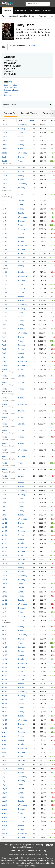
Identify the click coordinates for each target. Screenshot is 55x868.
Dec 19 (4, 137)
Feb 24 (4, 450)
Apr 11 (4, 651)
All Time (39, 845)
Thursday (22, 129)
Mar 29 (4, 596)
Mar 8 (4, 511)
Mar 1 (4, 482)
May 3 (4, 740)
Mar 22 (4, 568)
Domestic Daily (11, 113)
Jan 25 (4, 296)
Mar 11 (4, 523)
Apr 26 (4, 712)
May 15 (5, 789)
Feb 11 (4, 365)
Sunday (21, 141)
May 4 (4, 744)
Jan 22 (4, 284)
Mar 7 (4, 507)
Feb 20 (4, 424)
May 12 (5, 777)
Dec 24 (4, 157)
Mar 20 (4, 559)
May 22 (5, 817)
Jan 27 (4, 305)
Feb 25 (4, 456)
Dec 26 (4, 167)
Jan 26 (4, 300)
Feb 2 (4, 329)
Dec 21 (4, 145)
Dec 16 (4, 125)
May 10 (5, 769)
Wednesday (22, 125)
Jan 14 (4, 249)
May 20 (5, 809)
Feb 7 (4, 349)
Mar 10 (4, 519)
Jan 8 (4, 225)
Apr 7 (4, 635)
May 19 (5, 805)
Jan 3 (4, 205)
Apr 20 (4, 687)
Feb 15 (4, 389)
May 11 (5, 773)
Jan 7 (4, 221)
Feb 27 (4, 469)
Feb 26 (4, 463)
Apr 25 (4, 708)
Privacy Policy (35, 863)
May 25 (5, 829)
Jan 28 (4, 309)
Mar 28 (4, 592)
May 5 (4, 748)
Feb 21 (4, 430)
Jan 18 (4, 266)
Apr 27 (4, 716)
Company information (12, 90)
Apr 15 (4, 667)
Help (45, 851)
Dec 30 (4, 184)
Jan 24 (4, 292)
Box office (8, 95)
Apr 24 (4, 704)
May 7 (4, 756)
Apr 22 (4, 696)
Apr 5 (4, 627)
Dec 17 (4, 129)
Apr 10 (4, 647)
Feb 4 (4, 337)
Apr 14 (4, 663)
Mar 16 (4, 543)
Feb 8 (4, 353)
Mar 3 (4, 491)
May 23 (5, 821)
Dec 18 (4, 133)
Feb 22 (4, 437)
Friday (20, 133)
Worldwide (35, 10)
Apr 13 (4, 659)
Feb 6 (4, 345)
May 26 (5, 833)
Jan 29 (4, 313)
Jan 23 (4, 288)
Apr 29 (4, 724)
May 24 (5, 825)
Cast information (10, 85)
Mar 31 (4, 604)
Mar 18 (4, 551)
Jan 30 (4, 317)
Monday (21, 145)
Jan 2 (4, 201)
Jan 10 (4, 233)
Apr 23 (4, 700)
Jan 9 (4, 229)
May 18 (5, 801)
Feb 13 (4, 376)
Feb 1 (4, 325)
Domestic (7, 10)
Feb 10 (4, 361)
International (21, 10)
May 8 (4, 760)
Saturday (21, 137)
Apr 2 (4, 612)
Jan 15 (4, 253)
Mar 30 (4, 600)
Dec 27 (4, 172)
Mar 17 (4, 547)
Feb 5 (4, 341)
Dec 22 (4, 149)
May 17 (5, 797)
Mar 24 (4, 576)
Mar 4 (4, 495)
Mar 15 (4, 539)
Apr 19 (4, 683)
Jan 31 (4, 321)
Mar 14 (4, 535)
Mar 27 (4, 588)
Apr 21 (4, 692)
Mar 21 (4, 563)
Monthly (33, 16)
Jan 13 (4, 245)
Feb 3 (4, 333)
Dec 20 (4, 141)
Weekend (13, 16)
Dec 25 (4, 161)
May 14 (5, 785)
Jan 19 (4, 272)
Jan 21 (4, 280)
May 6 (4, 752)
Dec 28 (4, 176)
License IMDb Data (34, 851)
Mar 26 (4, 584)
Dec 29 (4, 180)
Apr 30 (4, 728)
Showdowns (29, 847)
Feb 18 (4, 411)
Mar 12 (4, 527)
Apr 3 (4, 616)
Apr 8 (4, 639)
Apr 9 (4, 643)
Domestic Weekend (30, 113)
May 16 (5, 793)
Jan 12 (4, 241)
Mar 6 (4, 503)
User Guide (21, 851)
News (6, 92)
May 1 (4, 732)
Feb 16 (4, 398)
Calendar (47, 10)
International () (12, 66)
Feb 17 (4, 404)
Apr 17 (4, 675)
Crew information (11, 88)
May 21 (5, 813)
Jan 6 (4, 217)
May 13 (5, 781)
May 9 (4, 764)
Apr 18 (4, 679)
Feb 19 (4, 417)
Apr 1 (4, 608)
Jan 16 (4, 257)
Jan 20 (4, 276)
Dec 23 (4, 153)
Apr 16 (4, 671)
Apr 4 (4, 620)
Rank (32, 120)
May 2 (4, 736)
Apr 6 (4, 631)
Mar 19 (4, 555)
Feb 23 (4, 443)
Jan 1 (4, 194)
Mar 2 (4, 486)
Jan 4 (4, 209)
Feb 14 (4, 382)
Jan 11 (4, 237)
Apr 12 (4, 655)
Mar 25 (4, 580)
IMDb (38, 854)
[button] (52, 3)
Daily (4, 16)
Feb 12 (4, 369)
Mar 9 (4, 515)
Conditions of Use (20, 863)
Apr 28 (4, 720)
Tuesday (21, 149)
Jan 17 (4, 262)
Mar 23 (4, 572)
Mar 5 (4, 499)
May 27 (5, 837)
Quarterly (43, 16)
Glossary (12, 851)
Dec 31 (4, 188)
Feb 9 (4, 357)
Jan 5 (4, 213)
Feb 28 (4, 476)
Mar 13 (4, 531)
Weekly (23, 16)
